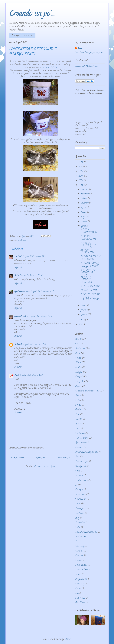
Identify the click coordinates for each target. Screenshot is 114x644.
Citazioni (79, 377)
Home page (15, 35)
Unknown (18, 344)
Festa (77, 400)
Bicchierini (80, 513)
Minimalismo (81, 537)
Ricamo (78, 339)
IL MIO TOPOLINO (87, 251)
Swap (78, 471)
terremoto (79, 447)
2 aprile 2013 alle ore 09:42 (35, 257)
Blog (77, 518)
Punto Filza (80, 598)
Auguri (78, 386)
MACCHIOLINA (89, 290)
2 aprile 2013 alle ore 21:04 (34, 344)
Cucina (78, 358)
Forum (78, 560)
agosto (84, 208)
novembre (85, 194)
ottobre (84, 199)
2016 (81, 172)
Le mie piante (81, 509)
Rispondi (18, 267)
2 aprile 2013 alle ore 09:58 (31, 276)
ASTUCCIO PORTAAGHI (88, 245)
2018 (81, 162)
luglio (84, 212)
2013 (81, 185)
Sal (25, 240)
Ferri (77, 429)
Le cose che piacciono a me (86, 532)
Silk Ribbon (80, 603)
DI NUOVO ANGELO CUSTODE (87, 280)
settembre (85, 203)
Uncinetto (79, 476)
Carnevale (79, 551)
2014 (81, 181)
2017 (81, 167)
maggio (84, 222)
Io (76, 485)
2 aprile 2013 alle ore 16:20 (42, 292)
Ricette (78, 363)
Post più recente (17, 458)
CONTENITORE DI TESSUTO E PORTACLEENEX (90, 297)
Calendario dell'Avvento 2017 (87, 391)
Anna (80, 48)
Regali (78, 396)
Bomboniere (80, 523)
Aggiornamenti (81, 443)
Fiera (77, 457)
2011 (81, 325)
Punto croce (80, 349)
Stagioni (79, 410)
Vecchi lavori (81, 499)
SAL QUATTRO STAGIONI (88, 272)
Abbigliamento (81, 579)
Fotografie (79, 382)
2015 (81, 176)
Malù (17, 375)
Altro (78, 353)
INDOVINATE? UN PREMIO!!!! (90, 258)
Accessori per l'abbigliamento (87, 452)
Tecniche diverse (82, 438)
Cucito (20, 240)
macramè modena (21, 316)
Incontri (79, 419)
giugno (84, 217)
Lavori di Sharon (83, 570)
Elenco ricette (29, 35)
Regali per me (81, 466)
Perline (78, 575)
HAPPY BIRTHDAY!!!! (89, 231)
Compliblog (80, 584)
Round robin (80, 495)
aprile (84, 226)
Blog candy (80, 546)
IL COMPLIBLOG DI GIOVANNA (90, 265)
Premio (78, 405)
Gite (77, 593)
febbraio (85, 310)
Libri (77, 415)
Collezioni (79, 490)
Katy (16, 276)
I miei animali (81, 565)
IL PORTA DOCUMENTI (88, 238)
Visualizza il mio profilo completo (89, 52)
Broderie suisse (81, 480)
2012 (81, 320)
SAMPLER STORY (90, 286)
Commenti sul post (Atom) (45, 467)
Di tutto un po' (82, 462)
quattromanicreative (22, 292)
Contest (78, 589)
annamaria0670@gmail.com (86, 67)
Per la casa (80, 433)
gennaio (84, 315)
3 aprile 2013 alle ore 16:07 (31, 375)
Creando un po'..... (33, 14)
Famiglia (79, 372)
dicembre (85, 189)
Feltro (78, 527)
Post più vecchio (63, 458)
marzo (84, 305)
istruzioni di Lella (49, 68)
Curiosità (79, 556)
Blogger (68, 639)
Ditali (78, 504)
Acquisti (79, 424)
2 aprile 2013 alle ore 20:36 (41, 316)
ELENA (18, 257)
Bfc (77, 542)
